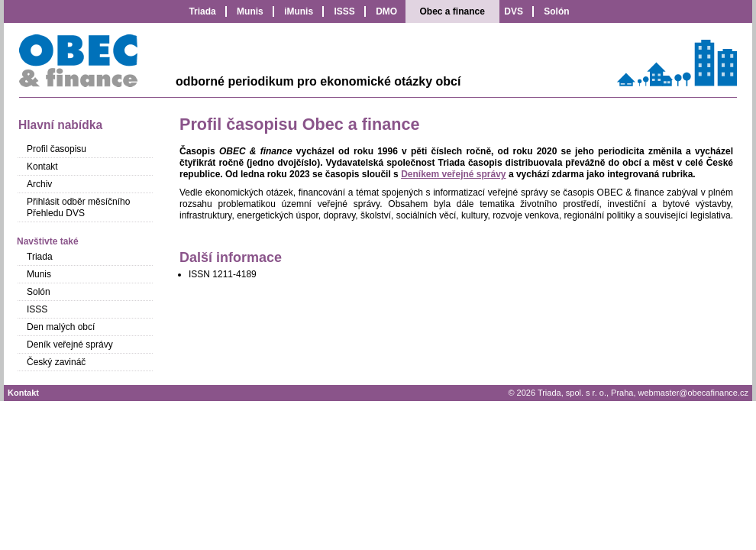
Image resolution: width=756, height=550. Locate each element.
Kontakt (42, 167)
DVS (514, 11)
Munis (250, 11)
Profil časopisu (57, 149)
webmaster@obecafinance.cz (693, 393)
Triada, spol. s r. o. (572, 393)
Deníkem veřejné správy (453, 174)
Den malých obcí (61, 327)
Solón (556, 11)
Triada (202, 11)
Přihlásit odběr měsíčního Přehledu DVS (78, 207)
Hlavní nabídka (60, 125)
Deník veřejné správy (70, 345)
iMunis (299, 11)
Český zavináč (56, 362)
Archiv (39, 184)
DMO (386, 11)
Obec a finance (452, 11)
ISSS (344, 11)
